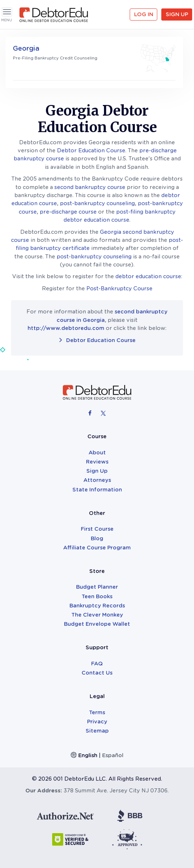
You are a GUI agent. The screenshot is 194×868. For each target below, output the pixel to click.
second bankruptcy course (90, 187)
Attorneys (97, 480)
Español (113, 755)
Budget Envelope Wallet (97, 624)
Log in (144, 14)
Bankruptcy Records (97, 606)
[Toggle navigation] (7, 12)
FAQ (97, 664)
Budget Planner (97, 587)
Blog (97, 538)
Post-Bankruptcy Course (119, 288)
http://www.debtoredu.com (66, 328)
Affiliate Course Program (97, 548)
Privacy (97, 722)
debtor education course (148, 276)
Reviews (97, 462)
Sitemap (97, 731)
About (97, 453)
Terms (97, 712)
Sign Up (177, 14)
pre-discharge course (68, 212)
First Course (97, 529)
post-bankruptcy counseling (97, 203)
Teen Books (97, 596)
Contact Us (97, 673)
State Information (97, 490)
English (88, 755)
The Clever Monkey (97, 615)
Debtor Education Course (91, 150)
